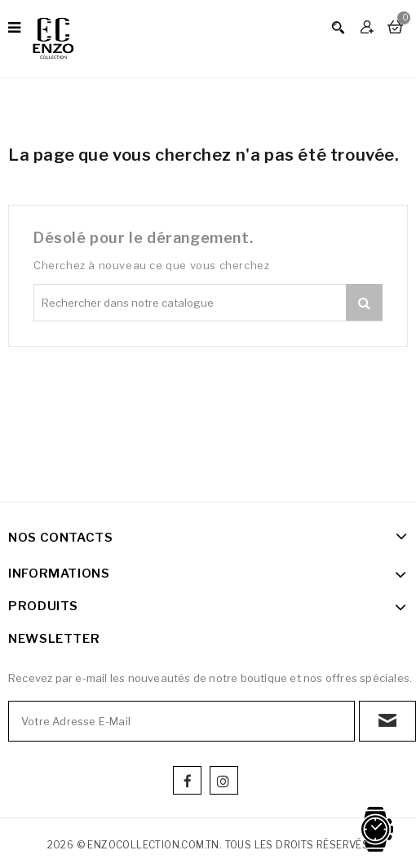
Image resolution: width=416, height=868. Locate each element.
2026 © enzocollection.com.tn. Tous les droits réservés (208, 845)
